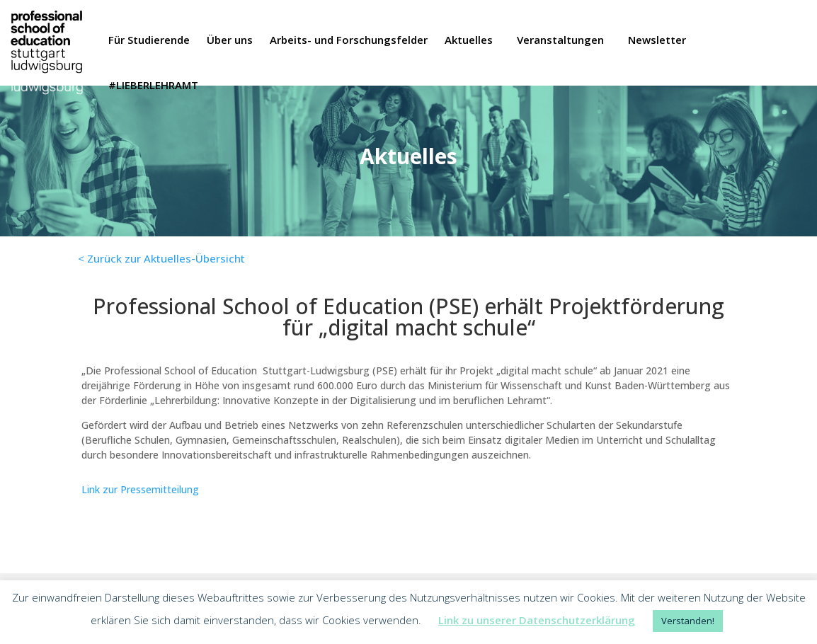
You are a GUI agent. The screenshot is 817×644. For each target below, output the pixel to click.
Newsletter (657, 41)
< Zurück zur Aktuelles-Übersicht (161, 258)
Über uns (230, 41)
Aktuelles (469, 41)
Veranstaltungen (560, 41)
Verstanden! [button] (688, 621)
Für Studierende (149, 41)
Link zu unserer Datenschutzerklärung (537, 620)
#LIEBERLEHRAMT (153, 86)
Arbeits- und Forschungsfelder (349, 41)
